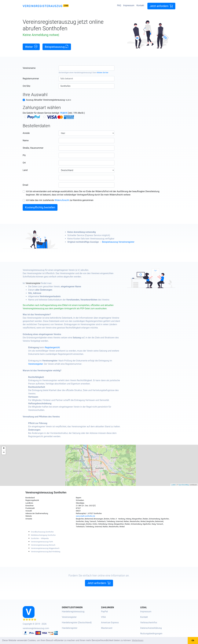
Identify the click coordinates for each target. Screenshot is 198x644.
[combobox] (86, 68)
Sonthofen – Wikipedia (40, 538)
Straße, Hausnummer (33, 148)
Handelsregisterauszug (83, 73)
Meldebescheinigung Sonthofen (43, 535)
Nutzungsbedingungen (151, 633)
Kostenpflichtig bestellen (40, 207)
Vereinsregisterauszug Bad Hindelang (46, 552)
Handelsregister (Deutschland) (77, 623)
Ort (24, 163)
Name (26, 140)
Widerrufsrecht (62, 200)
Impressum (129, 5)
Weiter (31, 47)
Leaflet (173, 485)
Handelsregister (70, 628)
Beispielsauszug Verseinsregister (125, 242)
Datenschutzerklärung (151, 628)
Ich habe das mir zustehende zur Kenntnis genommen (60, 200)
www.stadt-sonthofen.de (85, 516)
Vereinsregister (40, 283)
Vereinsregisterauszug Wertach (43, 545)
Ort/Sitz (26, 86)
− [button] (4, 453)
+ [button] (4, 448)
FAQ (119, 5)
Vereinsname (29, 68)
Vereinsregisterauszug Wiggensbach (45, 548)
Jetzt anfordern (161, 6)
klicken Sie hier (103, 73)
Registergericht (59, 347)
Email (25, 185)
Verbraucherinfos (149, 623)
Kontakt (140, 5)
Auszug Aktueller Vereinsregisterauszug (49, 100)
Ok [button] (193, 640)
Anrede (26, 133)
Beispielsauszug (57, 47)
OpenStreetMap (184, 485)
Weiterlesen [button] (138, 640)
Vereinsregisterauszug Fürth (42, 542)
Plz (24, 155)
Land (25, 170)
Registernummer (31, 79)
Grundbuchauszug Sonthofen (42, 532)
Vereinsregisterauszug (43, 6)
